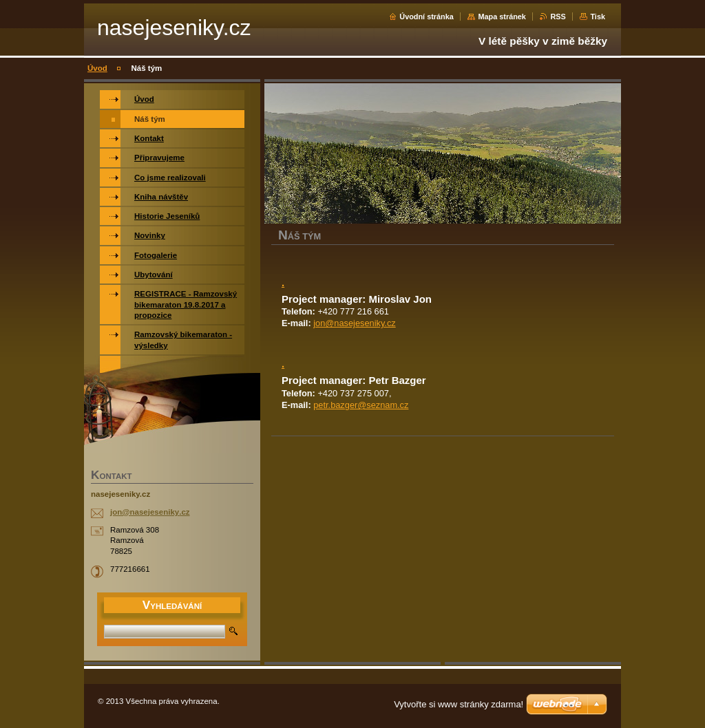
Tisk (598, 17)
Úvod (97, 68)
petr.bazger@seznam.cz (361, 405)
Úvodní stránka (427, 17)
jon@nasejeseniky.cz (354, 323)
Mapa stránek (502, 17)
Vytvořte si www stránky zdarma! (459, 704)
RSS (558, 17)
